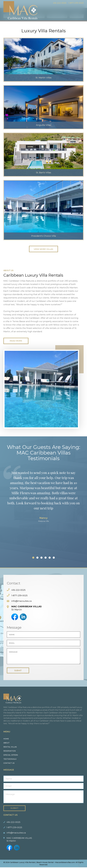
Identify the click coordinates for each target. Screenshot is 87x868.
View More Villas (43, 249)
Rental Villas (10, 748)
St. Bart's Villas (44, 172)
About (6, 743)
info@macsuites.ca (22, 602)
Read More (17, 341)
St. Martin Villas (44, 77)
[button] (30, 558)
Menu (82, 7)
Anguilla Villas (43, 125)
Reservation (10, 752)
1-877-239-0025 (76, 3)
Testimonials (10, 760)
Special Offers (11, 756)
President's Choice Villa (43, 236)
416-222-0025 (58, 3)
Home (6, 739)
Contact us (9, 764)
